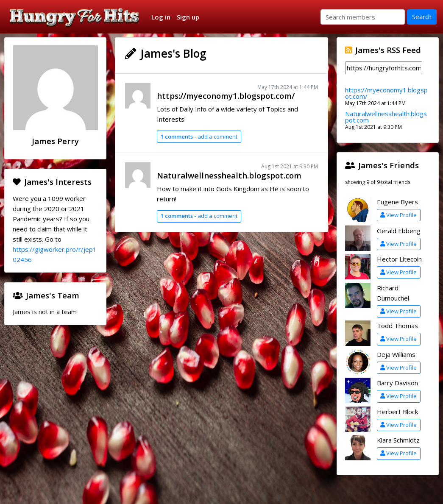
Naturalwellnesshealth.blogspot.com (229, 175)
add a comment (199, 136)
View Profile (398, 215)
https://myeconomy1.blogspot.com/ (226, 96)
